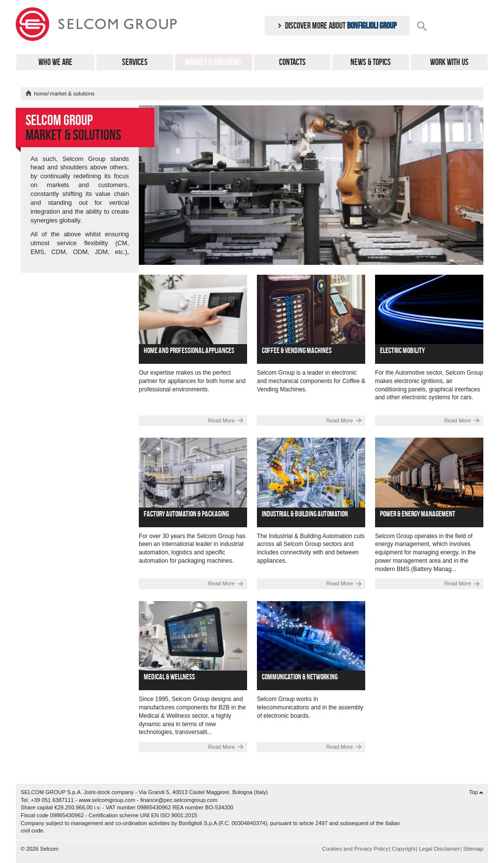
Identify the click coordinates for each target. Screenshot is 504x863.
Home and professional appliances (189, 350)
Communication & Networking (300, 677)
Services (135, 62)
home (41, 94)
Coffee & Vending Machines (297, 350)
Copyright (404, 849)
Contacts (292, 62)
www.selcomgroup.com (107, 800)
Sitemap (473, 849)
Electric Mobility (402, 350)
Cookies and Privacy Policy (355, 849)
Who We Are (55, 62)
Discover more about (337, 26)
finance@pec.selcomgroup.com (179, 800)
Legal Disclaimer (439, 849)
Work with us (449, 62)
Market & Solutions (213, 62)
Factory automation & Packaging (186, 514)
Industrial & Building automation (305, 514)
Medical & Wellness (169, 677)
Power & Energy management (418, 514)
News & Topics (371, 62)
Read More (221, 420)
